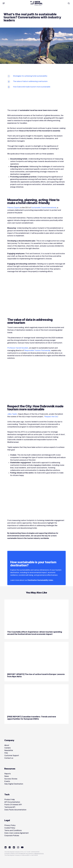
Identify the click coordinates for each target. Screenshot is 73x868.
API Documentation (12, 802)
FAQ (6, 753)
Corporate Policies (12, 836)
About (7, 745)
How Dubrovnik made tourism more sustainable (32, 87)
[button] (4, 3)
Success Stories (11, 779)
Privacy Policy (10, 825)
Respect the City (51, 417)
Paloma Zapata (14, 208)
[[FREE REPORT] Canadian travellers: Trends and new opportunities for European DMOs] (36, 704)
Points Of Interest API (13, 805)
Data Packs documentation (15, 810)
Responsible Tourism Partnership (37, 350)
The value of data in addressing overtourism (30, 81)
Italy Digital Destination (14, 784)
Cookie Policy (10, 828)
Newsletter (9, 750)
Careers (8, 748)
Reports (8, 774)
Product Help (10, 799)
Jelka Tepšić (12, 414)
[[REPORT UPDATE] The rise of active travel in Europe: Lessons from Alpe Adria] (36, 662)
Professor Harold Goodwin (18, 348)
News (7, 776)
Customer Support (12, 756)
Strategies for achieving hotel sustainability (30, 76)
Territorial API (10, 807)
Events (7, 781)
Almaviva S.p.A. (39, 854)
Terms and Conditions (13, 830)
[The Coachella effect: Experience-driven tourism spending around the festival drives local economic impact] (36, 619)
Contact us (9, 758)
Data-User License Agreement (16, 833)
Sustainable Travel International (44, 208)
